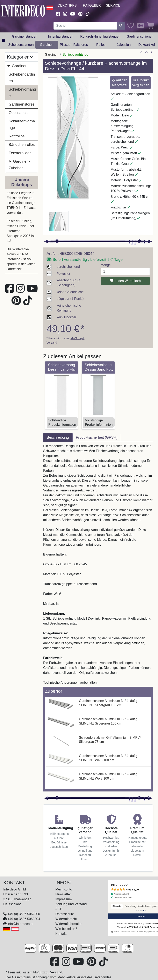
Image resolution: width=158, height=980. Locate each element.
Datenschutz (64, 914)
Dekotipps (67, 5)
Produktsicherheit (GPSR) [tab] (97, 437)
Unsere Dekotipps (22, 182)
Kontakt (61, 934)
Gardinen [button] (47, 45)
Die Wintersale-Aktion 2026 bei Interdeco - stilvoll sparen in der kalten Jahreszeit (21, 259)
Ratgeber (92, 5)
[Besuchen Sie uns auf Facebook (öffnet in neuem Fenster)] (58, 13)
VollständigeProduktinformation (62, 422)
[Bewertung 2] (139, 910)
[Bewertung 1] (136, 910)
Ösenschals (19, 113)
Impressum (63, 899)
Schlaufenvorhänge (22, 124)
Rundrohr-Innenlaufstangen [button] (100, 36)
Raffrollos (17, 136)
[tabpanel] (98, 564)
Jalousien (124, 45)
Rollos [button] (101, 45)
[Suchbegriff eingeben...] (85, 26)
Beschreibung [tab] (58, 437)
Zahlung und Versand (71, 904)
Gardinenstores (22, 104)
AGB (59, 909)
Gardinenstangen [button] (25, 36)
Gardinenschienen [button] (140, 36)
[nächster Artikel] (151, 52)
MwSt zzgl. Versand (48, 972)
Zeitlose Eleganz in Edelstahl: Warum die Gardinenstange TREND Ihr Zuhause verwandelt (21, 203)
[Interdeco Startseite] (23, 10)
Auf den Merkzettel (120, 83)
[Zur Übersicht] (146, 52)
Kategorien (20, 57)
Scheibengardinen (22, 78)
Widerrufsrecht (66, 919)
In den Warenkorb (125, 281)
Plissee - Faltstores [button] (74, 45)
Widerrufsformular (68, 924)
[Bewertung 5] (145, 910)
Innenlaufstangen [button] (61, 36)
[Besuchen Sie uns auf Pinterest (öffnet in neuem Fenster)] (80, 13)
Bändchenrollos (22, 144)
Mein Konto (64, 889)
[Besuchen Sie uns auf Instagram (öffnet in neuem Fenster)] (65, 13)
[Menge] (125, 271)
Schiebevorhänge (22, 93)
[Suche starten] (121, 26)
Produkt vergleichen (141, 83)
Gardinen (17, 66)
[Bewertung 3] (141, 910)
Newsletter (63, 894)
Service (113, 5)
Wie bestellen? (66, 929)
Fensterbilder (20, 153)
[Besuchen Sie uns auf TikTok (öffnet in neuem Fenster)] (88, 13)
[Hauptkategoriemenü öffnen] (3, 41)
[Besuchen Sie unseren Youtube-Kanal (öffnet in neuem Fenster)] (73, 13)
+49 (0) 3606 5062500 (24, 914)
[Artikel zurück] (141, 52)
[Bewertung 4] (143, 910)
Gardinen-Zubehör (19, 164)
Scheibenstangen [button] (21, 45)
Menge (106, 265)
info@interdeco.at (20, 924)
